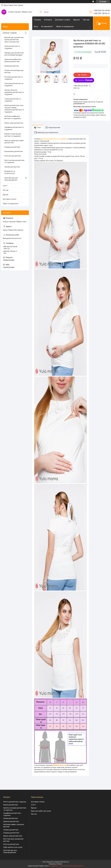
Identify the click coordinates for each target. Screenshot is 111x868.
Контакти (48, 20)
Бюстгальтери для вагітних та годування (14, 161)
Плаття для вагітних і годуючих (15, 802)
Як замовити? (47, 27)
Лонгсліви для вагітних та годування (14, 85)
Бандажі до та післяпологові (10, 172)
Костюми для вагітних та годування (14, 78)
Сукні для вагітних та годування (12, 47)
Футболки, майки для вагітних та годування (13, 117)
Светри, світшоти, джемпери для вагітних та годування (14, 92)
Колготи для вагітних (11, 844)
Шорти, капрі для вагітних (14, 123)
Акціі (36, 27)
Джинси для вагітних (11, 821)
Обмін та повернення (65, 27)
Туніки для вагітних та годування (13, 100)
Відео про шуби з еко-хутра (41, 811)
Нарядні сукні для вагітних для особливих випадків (14, 54)
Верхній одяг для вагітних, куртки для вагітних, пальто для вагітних (14, 40)
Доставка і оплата (62, 20)
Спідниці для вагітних (12, 147)
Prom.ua (66, 862)
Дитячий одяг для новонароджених (11, 179)
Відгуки (76, 20)
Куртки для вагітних (11, 805)
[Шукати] (41, 12)
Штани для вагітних (12, 66)
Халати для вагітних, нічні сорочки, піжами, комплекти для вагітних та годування (14, 109)
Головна (37, 20)
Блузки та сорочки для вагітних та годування (13, 135)
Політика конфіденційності (75, 866)
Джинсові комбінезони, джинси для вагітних (13, 60)
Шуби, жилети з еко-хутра (13, 847)
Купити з (85, 80)
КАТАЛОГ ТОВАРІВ (10, 33)
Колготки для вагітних (13, 156)
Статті (5, 186)
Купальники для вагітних (14, 151)
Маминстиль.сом (60, 765)
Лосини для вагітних (11, 830)
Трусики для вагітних (12, 167)
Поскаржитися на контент (57, 866)
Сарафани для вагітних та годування (14, 128)
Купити (84, 75)
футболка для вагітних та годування (54, 139)
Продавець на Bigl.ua (56, 864)
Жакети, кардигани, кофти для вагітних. (14, 142)
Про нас (86, 20)
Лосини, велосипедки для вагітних (14, 71)
